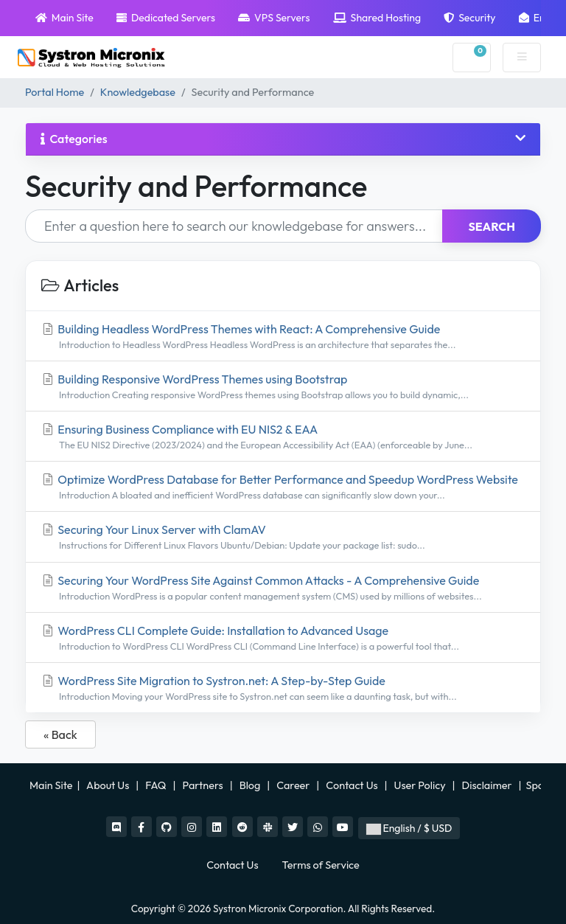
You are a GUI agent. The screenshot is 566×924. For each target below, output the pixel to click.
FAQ (157, 785)
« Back (60, 734)
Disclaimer (488, 785)
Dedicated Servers (166, 18)
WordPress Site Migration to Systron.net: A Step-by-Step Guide (283, 688)
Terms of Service (321, 865)
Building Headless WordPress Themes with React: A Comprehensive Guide (283, 337)
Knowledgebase (138, 92)
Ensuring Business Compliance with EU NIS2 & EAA (283, 437)
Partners (204, 785)
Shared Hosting (377, 18)
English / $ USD (409, 828)
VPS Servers (274, 18)
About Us (108, 785)
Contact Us (353, 785)
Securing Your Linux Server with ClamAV (283, 537)
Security (469, 18)
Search (492, 226)
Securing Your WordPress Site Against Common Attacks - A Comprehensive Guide (283, 588)
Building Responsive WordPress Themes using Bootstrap (283, 387)
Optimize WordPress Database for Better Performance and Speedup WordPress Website (283, 487)
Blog (251, 785)
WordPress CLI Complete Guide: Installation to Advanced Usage (283, 638)
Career (293, 785)
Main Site (64, 18)
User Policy (421, 785)
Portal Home (55, 92)
